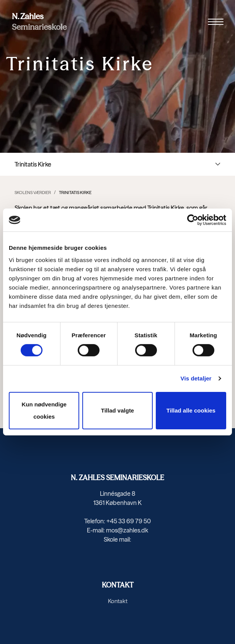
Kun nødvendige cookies (44, 410)
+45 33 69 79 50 (129, 521)
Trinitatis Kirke (75, 193)
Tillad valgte (117, 410)
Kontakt (118, 601)
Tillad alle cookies (191, 410)
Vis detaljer (196, 378)
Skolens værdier (33, 193)
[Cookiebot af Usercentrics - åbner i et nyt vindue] (193, 220)
